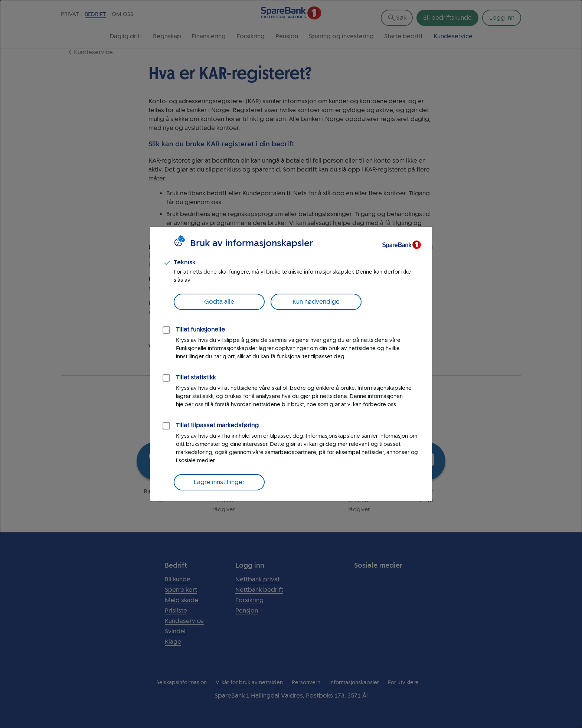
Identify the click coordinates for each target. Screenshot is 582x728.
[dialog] (291, 364)
